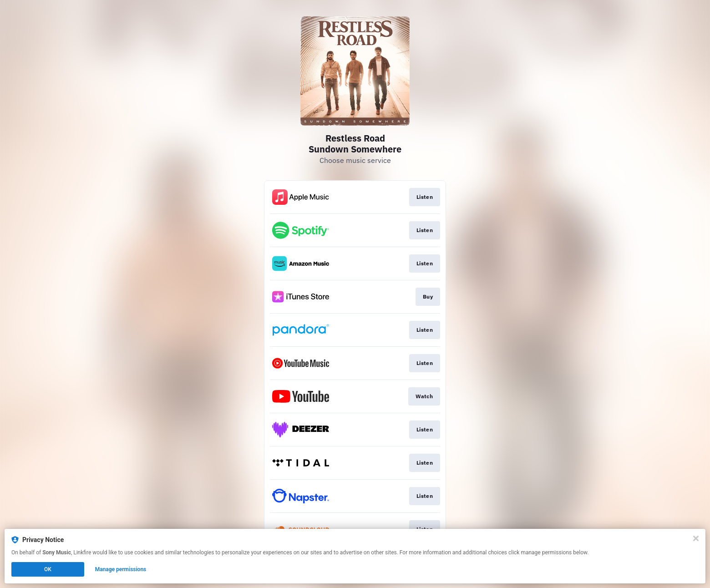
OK (48, 569)
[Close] (696, 538)
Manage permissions (121, 569)
